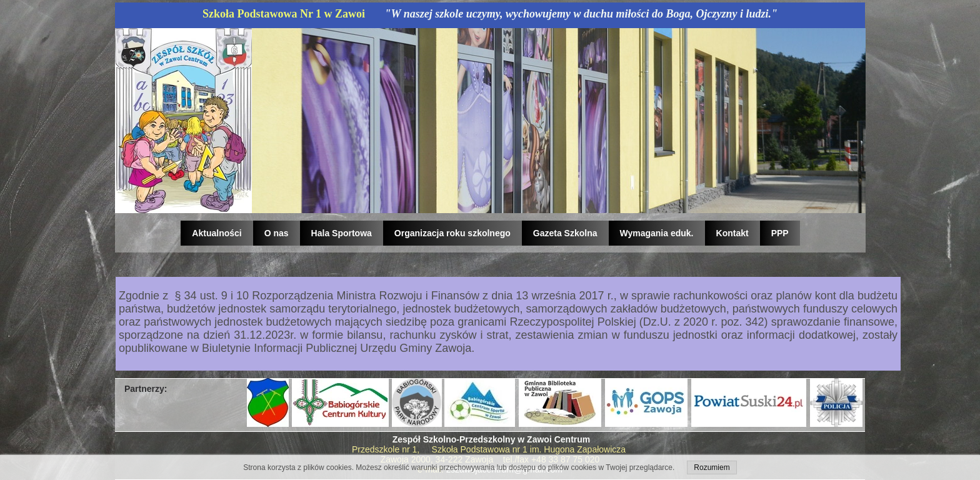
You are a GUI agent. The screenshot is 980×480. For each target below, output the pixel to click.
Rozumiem (712, 467)
